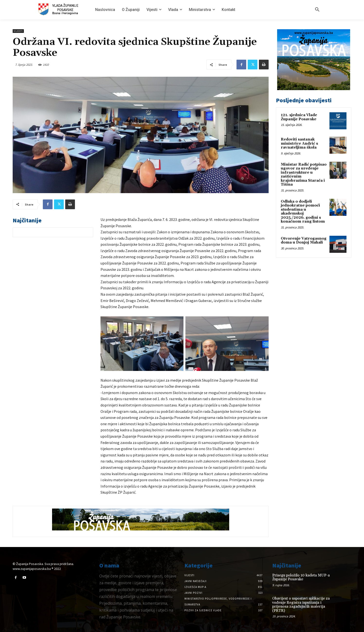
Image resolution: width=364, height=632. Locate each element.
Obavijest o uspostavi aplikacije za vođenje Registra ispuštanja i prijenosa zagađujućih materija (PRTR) (301, 605)
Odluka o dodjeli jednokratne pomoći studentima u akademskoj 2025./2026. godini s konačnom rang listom (303, 212)
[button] (317, 10)
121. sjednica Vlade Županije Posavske (299, 117)
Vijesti (18, 31)
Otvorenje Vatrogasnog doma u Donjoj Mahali (304, 241)
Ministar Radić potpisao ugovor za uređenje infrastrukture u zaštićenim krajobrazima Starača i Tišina (304, 175)
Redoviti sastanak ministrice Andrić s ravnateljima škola (299, 143)
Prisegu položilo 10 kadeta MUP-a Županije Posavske (301, 577)
